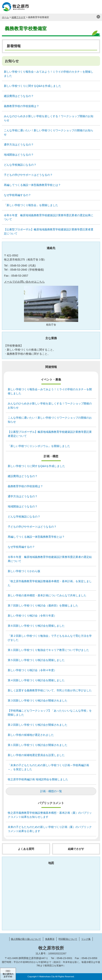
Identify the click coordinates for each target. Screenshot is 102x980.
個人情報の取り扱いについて (26, 939)
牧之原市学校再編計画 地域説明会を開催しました (38, 779)
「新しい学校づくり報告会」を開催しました (31, 205)
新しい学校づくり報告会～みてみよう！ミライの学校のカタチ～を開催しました (49, 74)
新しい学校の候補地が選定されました (31, 735)
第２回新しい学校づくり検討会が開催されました (38, 725)
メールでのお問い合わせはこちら (24, 282)
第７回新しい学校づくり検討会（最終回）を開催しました (43, 605)
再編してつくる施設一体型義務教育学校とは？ (32, 185)
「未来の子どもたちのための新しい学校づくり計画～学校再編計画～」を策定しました (48, 767)
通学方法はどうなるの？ (19, 145)
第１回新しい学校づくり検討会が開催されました (38, 745)
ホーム (5, 17)
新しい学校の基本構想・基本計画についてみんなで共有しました (47, 595)
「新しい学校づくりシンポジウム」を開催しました (39, 446)
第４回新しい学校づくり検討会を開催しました (36, 680)
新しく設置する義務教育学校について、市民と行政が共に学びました (50, 690)
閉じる (98, 17)
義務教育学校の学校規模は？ (21, 106)
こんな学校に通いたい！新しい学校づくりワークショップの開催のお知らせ (49, 132)
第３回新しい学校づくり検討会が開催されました (38, 700)
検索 (86, 7)
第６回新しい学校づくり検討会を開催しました (36, 626)
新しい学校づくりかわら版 (24, 571)
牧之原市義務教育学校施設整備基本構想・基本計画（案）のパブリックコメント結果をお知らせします (50, 815)
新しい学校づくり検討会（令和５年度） (32, 616)
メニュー (95, 7)
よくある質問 (26, 849)
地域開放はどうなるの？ (19, 155)
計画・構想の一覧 (51, 791)
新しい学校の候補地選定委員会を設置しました (36, 755)
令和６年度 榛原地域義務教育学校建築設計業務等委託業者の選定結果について (49, 217)
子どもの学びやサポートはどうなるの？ (28, 175)
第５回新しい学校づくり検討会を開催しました (36, 660)
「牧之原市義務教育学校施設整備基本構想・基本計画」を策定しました (50, 583)
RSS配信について (68, 939)
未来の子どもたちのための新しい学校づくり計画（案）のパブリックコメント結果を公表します (50, 829)
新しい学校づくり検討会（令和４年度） (32, 670)
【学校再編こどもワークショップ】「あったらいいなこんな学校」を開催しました (50, 713)
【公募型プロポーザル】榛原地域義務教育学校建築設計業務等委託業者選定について (49, 231)
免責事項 (50, 939)
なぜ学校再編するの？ (17, 195)
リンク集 (86, 939)
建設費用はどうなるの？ (19, 96)
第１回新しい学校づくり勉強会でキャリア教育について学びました (48, 650)
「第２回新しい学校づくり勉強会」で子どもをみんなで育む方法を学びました (50, 638)
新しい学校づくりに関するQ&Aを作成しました (33, 86)
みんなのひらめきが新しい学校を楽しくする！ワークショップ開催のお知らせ (49, 118)
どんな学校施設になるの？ (20, 165)
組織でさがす (19, 17)
